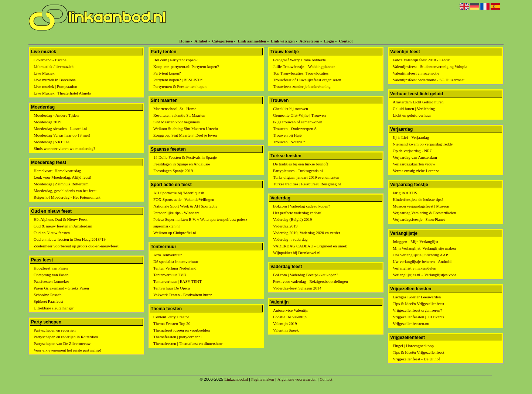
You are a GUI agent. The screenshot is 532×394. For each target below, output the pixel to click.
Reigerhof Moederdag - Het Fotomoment (67, 197)
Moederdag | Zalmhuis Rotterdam (61, 184)
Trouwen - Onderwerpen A (295, 129)
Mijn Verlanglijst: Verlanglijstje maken (424, 248)
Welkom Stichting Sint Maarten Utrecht (186, 129)
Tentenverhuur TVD (170, 275)
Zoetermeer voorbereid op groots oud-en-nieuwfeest (76, 246)
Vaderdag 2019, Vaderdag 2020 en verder (307, 233)
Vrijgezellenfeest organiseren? (417, 310)
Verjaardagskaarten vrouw (414, 164)
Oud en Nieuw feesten (52, 233)
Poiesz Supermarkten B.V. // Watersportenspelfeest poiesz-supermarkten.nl (201, 223)
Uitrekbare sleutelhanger (54, 308)
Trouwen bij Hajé (287, 135)
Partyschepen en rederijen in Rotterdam (66, 337)
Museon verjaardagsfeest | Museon (421, 206)
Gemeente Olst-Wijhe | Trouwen (299, 115)
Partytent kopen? (167, 73)
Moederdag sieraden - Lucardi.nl (60, 129)
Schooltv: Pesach (47, 295)
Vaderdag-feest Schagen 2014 (297, 288)
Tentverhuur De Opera (172, 288)
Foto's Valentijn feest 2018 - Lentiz (421, 60)
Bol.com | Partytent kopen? (175, 60)
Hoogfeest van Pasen (51, 268)
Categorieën (223, 41)
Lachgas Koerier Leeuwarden (417, 297)
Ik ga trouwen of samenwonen (298, 122)
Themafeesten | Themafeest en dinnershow (188, 343)
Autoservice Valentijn (291, 310)
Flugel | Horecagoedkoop (413, 346)
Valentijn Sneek (286, 330)
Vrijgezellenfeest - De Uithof (416, 359)
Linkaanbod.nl (236, 379)
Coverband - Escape (50, 60)
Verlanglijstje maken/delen (415, 268)
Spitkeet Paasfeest (48, 301)
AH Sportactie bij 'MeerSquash (179, 193)
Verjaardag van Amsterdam (415, 157)
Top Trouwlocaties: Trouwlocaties (301, 73)
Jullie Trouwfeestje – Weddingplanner (304, 66)
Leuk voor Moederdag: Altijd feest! (62, 177)
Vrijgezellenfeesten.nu (411, 323)
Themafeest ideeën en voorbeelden (182, 330)
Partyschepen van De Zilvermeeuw (62, 343)
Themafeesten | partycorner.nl (178, 337)
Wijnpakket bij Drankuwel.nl (297, 253)
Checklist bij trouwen (291, 109)
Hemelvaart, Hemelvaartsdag (57, 171)
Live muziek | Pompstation (55, 86)
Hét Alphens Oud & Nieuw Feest (61, 219)
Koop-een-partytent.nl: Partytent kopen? (186, 66)
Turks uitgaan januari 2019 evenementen (306, 177)
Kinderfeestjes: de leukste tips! (418, 199)
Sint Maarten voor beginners (177, 122)
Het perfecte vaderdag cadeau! (298, 213)
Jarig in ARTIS (405, 193)
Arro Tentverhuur (168, 255)
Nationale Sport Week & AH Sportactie (185, 206)
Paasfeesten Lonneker (51, 281)
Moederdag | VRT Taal (52, 142)
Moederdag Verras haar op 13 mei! (62, 135)
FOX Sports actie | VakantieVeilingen (184, 199)
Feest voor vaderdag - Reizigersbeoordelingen (311, 281)
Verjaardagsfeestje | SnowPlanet (419, 219)
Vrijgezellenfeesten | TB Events (418, 317)
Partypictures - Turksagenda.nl (298, 171)
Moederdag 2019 (47, 122)
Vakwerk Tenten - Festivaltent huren (183, 295)
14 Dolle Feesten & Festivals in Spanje (185, 157)
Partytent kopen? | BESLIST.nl (178, 80)
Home (184, 41)
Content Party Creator (171, 317)
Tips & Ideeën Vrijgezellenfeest (419, 304)
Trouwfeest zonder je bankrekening (302, 86)
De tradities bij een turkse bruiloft (301, 164)
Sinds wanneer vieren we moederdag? (64, 148)
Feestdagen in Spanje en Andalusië (182, 164)
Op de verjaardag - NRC (413, 151)
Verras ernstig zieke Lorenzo (416, 171)
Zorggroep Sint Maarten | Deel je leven (185, 135)
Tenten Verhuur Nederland (175, 268)
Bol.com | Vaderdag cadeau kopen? (301, 206)
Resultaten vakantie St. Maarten (179, 115)
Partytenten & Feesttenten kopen (180, 86)
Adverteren (310, 41)
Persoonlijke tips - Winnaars (176, 213)
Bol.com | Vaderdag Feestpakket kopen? (306, 275)
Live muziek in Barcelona (55, 80)
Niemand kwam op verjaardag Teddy (423, 144)
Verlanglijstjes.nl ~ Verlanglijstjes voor (424, 275)
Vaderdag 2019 (285, 226)
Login (329, 41)
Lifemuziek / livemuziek (54, 66)
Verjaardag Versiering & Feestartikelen (424, 213)
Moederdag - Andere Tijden (56, 115)
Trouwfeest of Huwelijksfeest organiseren (307, 80)
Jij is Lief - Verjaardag (411, 137)
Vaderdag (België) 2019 (292, 219)
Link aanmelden (252, 41)
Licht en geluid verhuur (412, 115)
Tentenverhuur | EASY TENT (178, 281)
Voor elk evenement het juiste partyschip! (67, 350)
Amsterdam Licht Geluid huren (418, 102)
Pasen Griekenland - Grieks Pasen (61, 288)
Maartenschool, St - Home (175, 109)
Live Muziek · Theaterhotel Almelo (62, 93)
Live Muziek (44, 73)
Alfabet (201, 41)
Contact (346, 41)
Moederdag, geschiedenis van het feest (65, 191)
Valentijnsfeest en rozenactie (416, 73)
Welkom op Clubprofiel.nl (175, 233)
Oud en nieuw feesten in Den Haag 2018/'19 (70, 239)
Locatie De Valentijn (290, 317)
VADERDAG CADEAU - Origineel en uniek (310, 246)
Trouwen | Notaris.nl (290, 142)
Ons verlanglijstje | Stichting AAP (420, 255)
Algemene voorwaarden (297, 379)
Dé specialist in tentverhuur (176, 261)
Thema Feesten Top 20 (172, 323)
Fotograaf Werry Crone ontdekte (299, 60)
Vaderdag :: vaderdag (290, 239)
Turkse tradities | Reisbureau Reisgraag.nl (307, 184)
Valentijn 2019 (285, 323)
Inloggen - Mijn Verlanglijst (415, 241)
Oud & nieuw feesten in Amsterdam (63, 226)
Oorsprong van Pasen (51, 275)
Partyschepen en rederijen (55, 330)
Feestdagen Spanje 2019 (173, 171)
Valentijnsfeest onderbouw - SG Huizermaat (429, 80)
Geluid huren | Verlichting (414, 109)
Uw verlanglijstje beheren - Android (422, 261)
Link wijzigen (283, 41)
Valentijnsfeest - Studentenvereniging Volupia (430, 66)
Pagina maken (263, 379)
